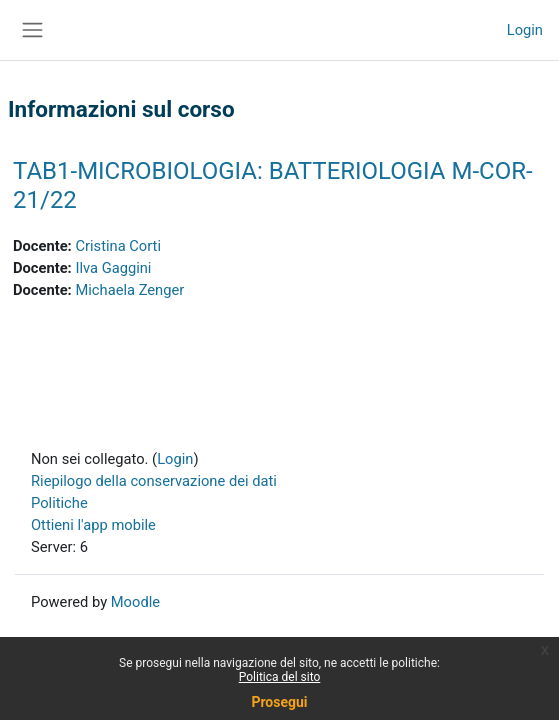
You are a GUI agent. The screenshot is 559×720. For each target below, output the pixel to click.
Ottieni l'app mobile (93, 525)
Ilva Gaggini (113, 268)
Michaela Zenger (129, 290)
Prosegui (279, 702)
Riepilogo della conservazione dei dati (154, 481)
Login (525, 30)
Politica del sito (280, 677)
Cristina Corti (118, 246)
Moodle (135, 602)
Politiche (59, 503)
